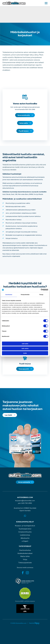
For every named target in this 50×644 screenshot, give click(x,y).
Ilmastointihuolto (25, 533)
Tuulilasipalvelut (25, 530)
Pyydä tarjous (24, 132)
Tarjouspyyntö (24, 370)
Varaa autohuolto (24, 115)
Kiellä (25, 353)
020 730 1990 (27, 505)
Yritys (25, 561)
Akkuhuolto (25, 540)
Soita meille (24, 123)
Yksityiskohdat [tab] (25, 294)
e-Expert (25, 543)
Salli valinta (25, 348)
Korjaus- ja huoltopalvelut (25, 527)
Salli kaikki (25, 344)
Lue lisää (9, 416)
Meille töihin (25, 558)
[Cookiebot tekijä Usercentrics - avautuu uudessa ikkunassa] (41, 290)
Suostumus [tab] (9, 294)
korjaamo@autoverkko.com (25, 502)
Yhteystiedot (25, 548)
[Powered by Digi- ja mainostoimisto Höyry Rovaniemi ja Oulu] (34, 624)
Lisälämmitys (25, 536)
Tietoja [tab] (41, 294)
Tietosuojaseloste (25, 564)
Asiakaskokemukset (25, 555)
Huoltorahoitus (25, 552)
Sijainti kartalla (25, 512)
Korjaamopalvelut (25, 523)
